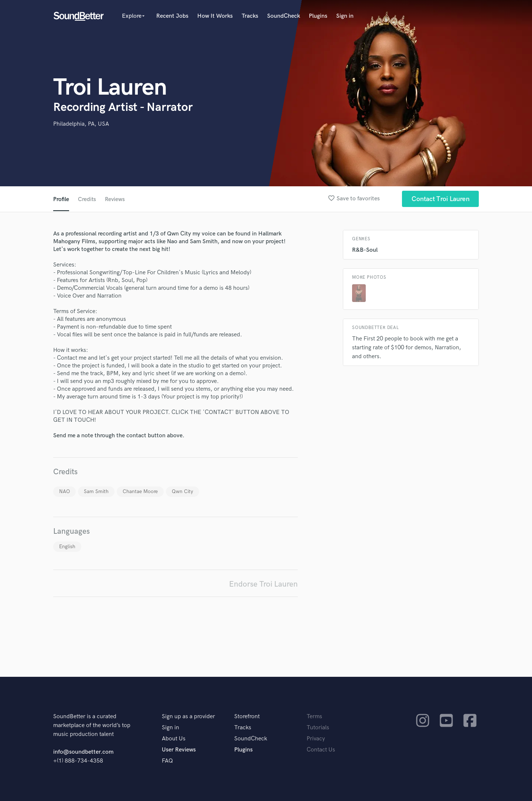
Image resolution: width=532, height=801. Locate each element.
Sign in (345, 16)
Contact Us (321, 750)
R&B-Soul (365, 250)
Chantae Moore (140, 491)
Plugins (318, 16)
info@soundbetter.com (83, 752)
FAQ (167, 761)
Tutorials (318, 728)
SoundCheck (284, 16)
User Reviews (179, 750)
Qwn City (183, 491)
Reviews (116, 199)
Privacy (316, 739)
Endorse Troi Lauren (263, 584)
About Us (174, 739)
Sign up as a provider (188, 717)
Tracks (250, 16)
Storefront (247, 717)
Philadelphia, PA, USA (81, 124)
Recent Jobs (172, 16)
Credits (87, 199)
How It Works (215, 16)
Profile (61, 199)
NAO (64, 491)
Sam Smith (96, 491)
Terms (314, 717)
